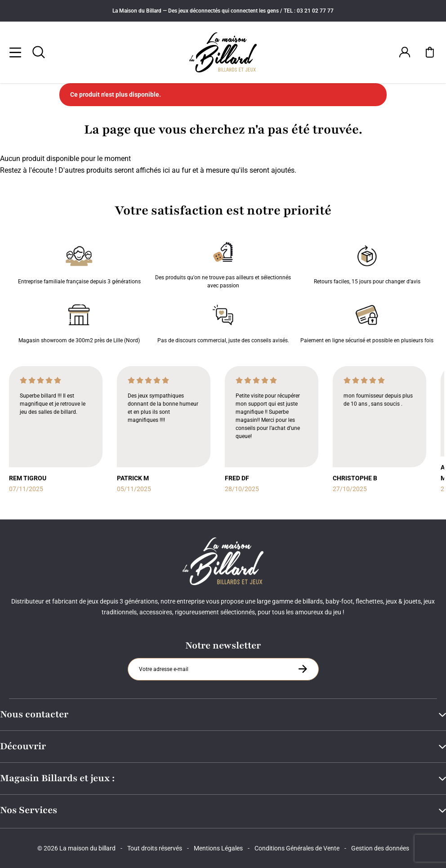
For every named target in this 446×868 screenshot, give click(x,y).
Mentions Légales (218, 848)
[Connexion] (405, 52)
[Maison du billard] (223, 52)
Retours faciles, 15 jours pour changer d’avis (367, 263)
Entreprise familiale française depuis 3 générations (79, 263)
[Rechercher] (39, 52)
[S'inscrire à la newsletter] (303, 669)
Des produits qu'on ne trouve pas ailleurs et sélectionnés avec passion (223, 263)
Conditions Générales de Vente (297, 848)
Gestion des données (380, 848)
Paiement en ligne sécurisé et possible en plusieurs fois (367, 322)
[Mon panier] (430, 52)
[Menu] (15, 52)
